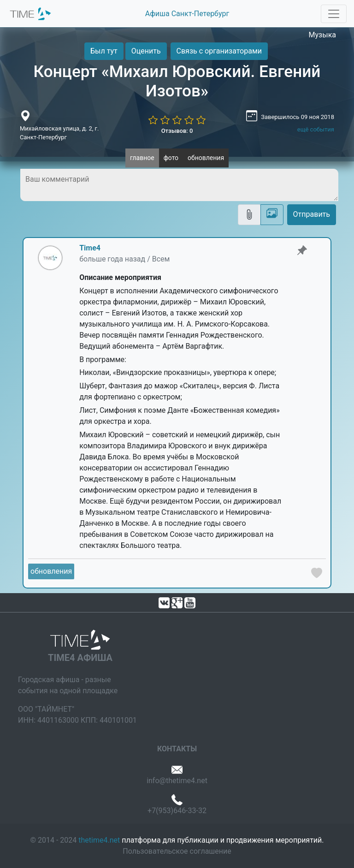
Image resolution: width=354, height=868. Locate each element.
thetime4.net (99, 840)
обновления (206, 158)
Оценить (146, 51)
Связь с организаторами (219, 51)
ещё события (316, 129)
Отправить (312, 214)
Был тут (104, 51)
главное (142, 158)
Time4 (90, 248)
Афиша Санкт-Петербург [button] (187, 14)
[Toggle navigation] (334, 14)
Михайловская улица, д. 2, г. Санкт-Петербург (59, 133)
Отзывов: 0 (177, 131)
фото (171, 158)
